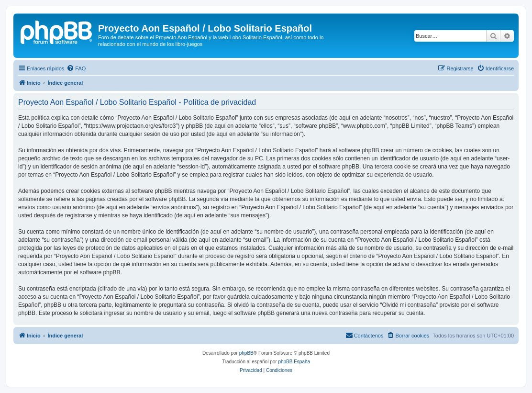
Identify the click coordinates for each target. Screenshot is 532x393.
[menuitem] (76, 68)
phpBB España (294, 362)
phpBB (246, 353)
